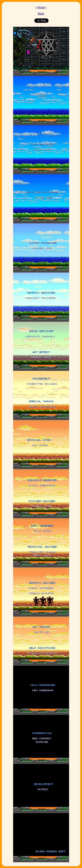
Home (41, 7)
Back (41, 13)
